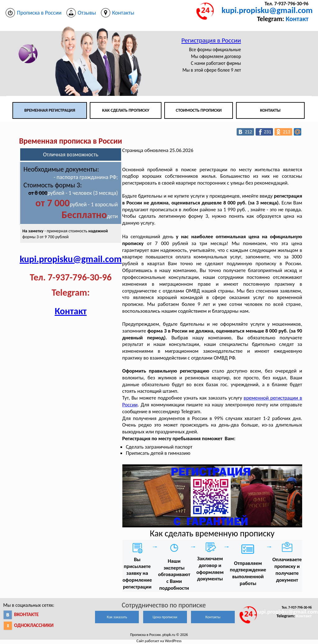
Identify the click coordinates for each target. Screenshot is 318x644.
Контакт (297, 19)
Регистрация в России (211, 40)
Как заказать (117, 617)
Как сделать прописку (126, 110)
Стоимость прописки (199, 110)
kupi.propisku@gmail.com (267, 10)
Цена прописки (165, 617)
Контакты (270, 110)
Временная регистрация (50, 110)
